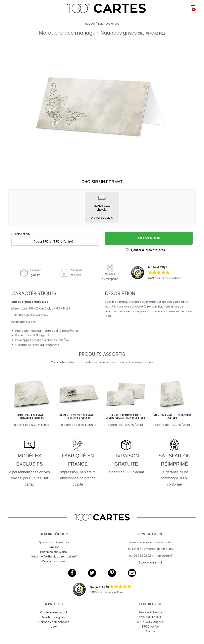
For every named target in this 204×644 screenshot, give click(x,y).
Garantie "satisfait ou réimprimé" (54, 556)
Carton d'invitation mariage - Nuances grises (125, 417)
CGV (54, 627)
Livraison (54, 547)
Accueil (90, 24)
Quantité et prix (21, 234)
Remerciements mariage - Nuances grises (79, 417)
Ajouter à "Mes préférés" (146, 250)
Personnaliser (149, 238)
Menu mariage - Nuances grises (172, 417)
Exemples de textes (54, 552)
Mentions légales (54, 617)
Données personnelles (54, 622)
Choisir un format (102, 182)
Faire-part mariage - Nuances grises (32, 417)
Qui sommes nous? (54, 612)
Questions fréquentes (54, 542)
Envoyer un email (150, 562)
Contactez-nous (54, 561)
